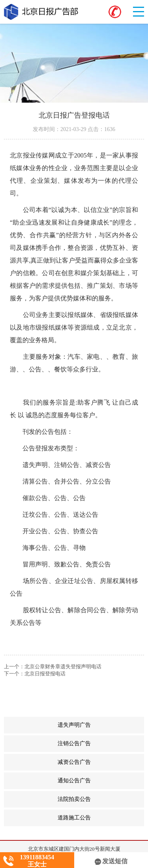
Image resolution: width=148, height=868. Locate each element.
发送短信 (111, 861)
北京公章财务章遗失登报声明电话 (63, 666)
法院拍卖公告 (101, 799)
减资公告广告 (101, 762)
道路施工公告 (101, 818)
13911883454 (37, 857)
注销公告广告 (101, 744)
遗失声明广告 (101, 725)
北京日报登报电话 (45, 674)
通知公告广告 (101, 781)
